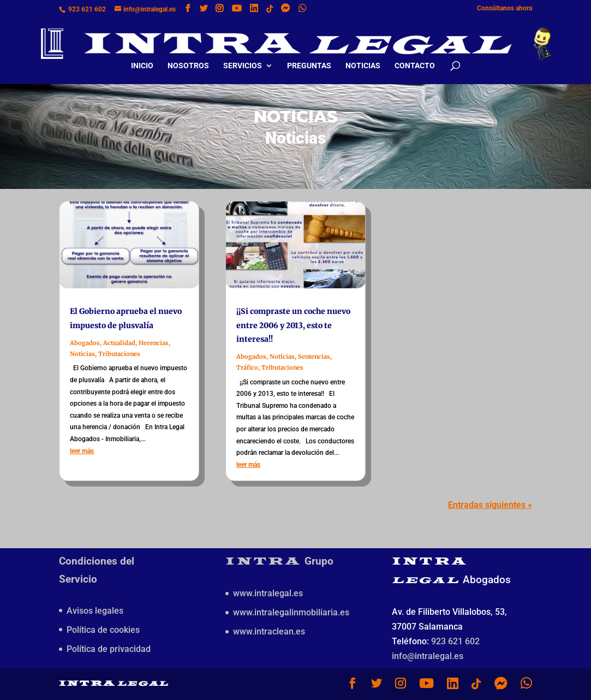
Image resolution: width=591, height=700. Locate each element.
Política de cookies (103, 630)
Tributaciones (119, 354)
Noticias (363, 57)
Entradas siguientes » (490, 505)
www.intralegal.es (268, 593)
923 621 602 (87, 9)
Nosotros (188, 57)
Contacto (415, 57)
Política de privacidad (109, 649)
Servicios (243, 57)
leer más (82, 451)
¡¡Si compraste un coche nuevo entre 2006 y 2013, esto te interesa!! (293, 325)
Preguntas (309, 57)
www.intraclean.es (269, 631)
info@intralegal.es (428, 656)
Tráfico (247, 367)
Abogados (85, 343)
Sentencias (314, 357)
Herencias (154, 343)
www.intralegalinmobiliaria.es (291, 612)
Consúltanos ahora (505, 8)
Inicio (142, 57)
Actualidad (119, 343)
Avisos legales (95, 611)
